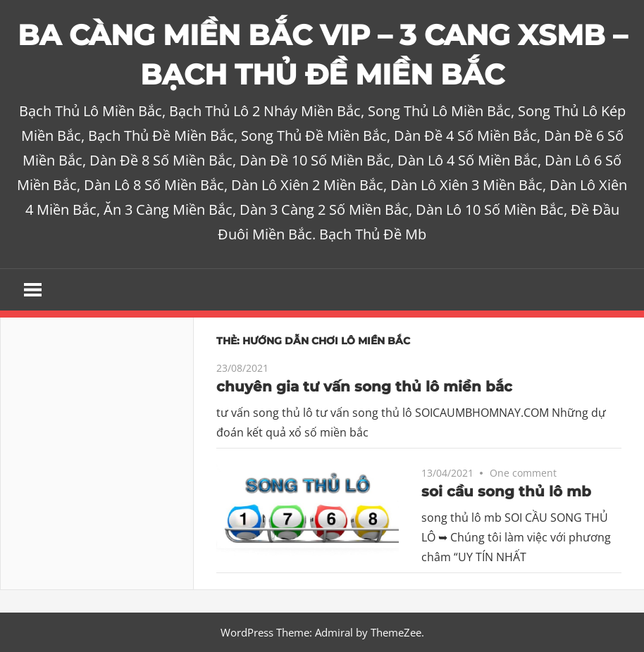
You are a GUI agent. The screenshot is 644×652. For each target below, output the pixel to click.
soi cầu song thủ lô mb (506, 491)
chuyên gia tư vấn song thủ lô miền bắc (364, 387)
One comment (523, 473)
